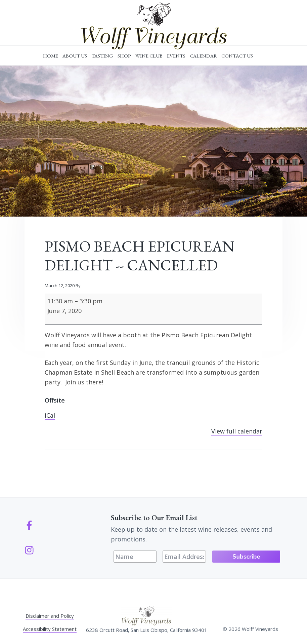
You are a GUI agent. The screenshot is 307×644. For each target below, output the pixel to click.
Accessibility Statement (50, 629)
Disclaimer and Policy (50, 616)
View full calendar (237, 431)
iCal (50, 415)
